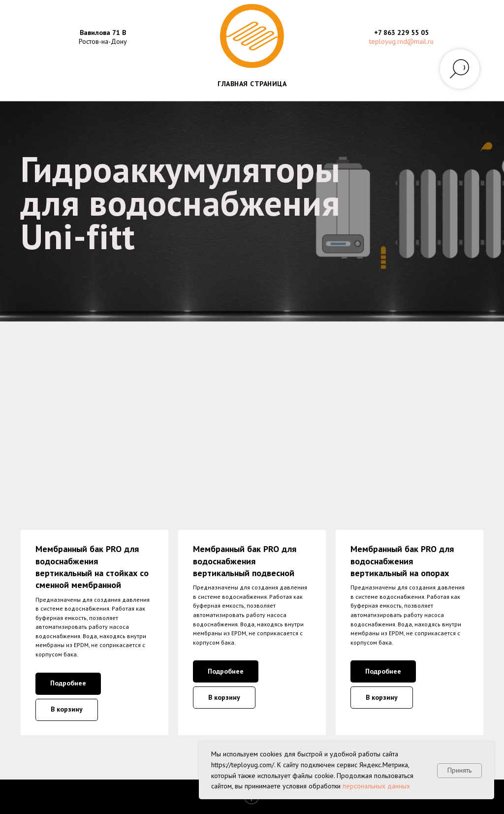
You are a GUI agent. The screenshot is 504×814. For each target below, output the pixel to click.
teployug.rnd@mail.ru (401, 41)
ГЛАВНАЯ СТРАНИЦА (252, 84)
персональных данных (376, 786)
